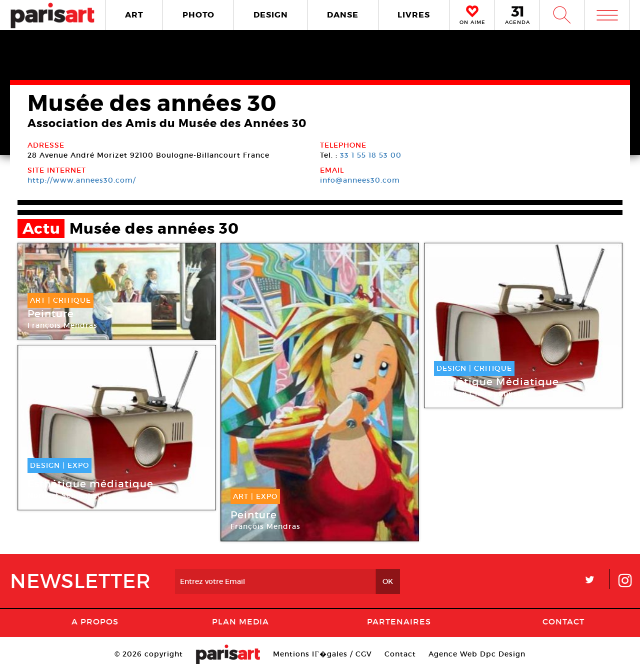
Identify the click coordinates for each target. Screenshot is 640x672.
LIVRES (414, 15)
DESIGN (271, 15)
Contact (563, 621)
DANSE (343, 15)
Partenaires (399, 621)
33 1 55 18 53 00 (371, 155)
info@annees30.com (360, 180)
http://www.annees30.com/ (82, 180)
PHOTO (198, 15)
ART (134, 15)
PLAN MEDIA (240, 621)
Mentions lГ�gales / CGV (322, 654)
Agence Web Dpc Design (477, 654)
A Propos (95, 621)
